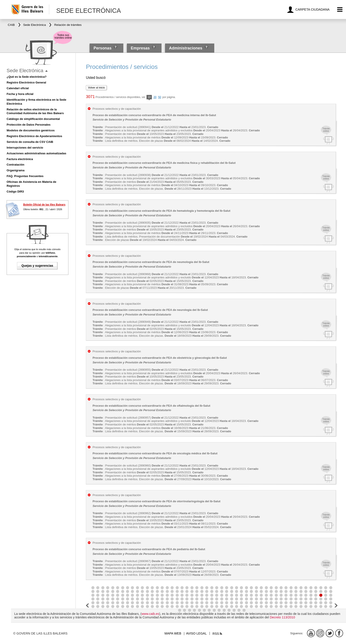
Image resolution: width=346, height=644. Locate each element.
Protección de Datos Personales (29, 125)
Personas (103, 48)
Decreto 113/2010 (282, 617)
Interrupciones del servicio (25, 148)
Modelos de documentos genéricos (31, 130)
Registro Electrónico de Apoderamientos (34, 136)
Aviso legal (196, 633)
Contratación (15, 165)
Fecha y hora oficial (20, 94)
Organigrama (16, 170)
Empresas (140, 48)
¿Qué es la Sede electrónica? (27, 77)
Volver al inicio (96, 88)
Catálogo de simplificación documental (33, 119)
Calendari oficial (18, 88)
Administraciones (186, 48)
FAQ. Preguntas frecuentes (25, 176)
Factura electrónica (20, 159)
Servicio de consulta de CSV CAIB (30, 142)
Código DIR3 (15, 192)
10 (149, 97)
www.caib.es (150, 614)
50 (160, 97)
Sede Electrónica (25, 71)
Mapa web (173, 633)
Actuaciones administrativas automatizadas (36, 153)
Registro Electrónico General (26, 82)
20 (155, 97)
